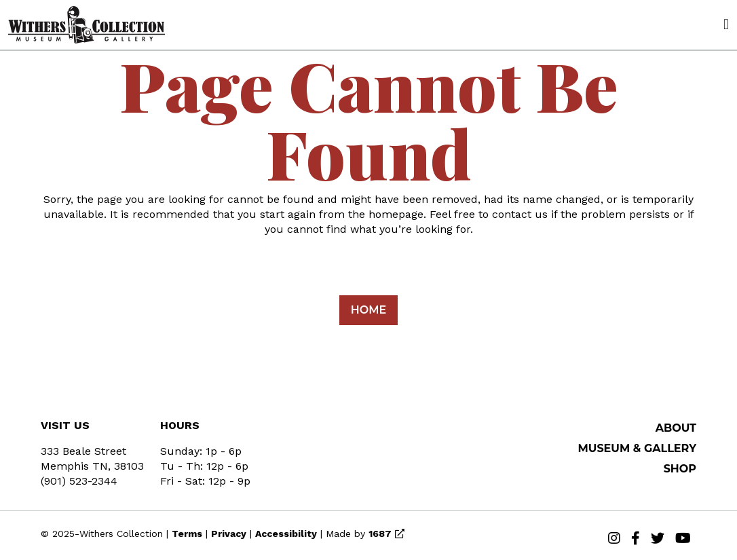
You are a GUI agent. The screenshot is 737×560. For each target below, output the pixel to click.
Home (368, 310)
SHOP (680, 469)
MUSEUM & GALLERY (638, 448)
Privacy (229, 534)
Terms (187, 534)
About (676, 428)
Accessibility (286, 534)
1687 (380, 534)
